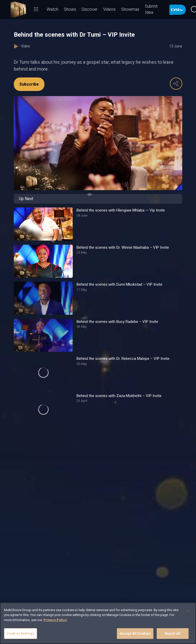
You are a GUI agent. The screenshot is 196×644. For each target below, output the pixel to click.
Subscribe (29, 84)
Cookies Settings (21, 633)
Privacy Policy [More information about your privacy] (55, 620)
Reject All (173, 633)
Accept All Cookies (135, 633)
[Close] (188, 611)
